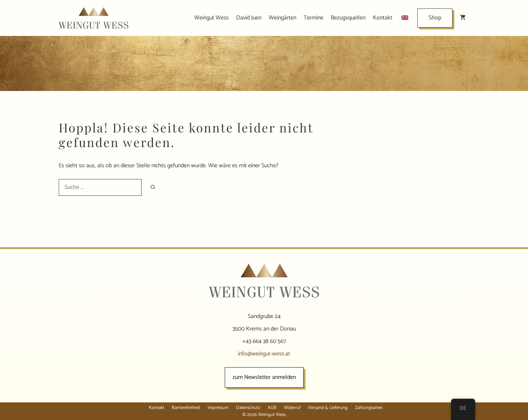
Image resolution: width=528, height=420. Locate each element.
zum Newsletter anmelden (264, 377)
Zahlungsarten (369, 408)
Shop (435, 18)
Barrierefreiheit (186, 408)
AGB (272, 408)
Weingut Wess (212, 18)
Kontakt (383, 18)
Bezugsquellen (348, 18)
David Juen (249, 18)
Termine (313, 18)
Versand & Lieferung (328, 408)
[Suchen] (153, 187)
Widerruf (292, 408)
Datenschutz (248, 408)
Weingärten (283, 18)
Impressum (218, 408)
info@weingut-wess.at (264, 354)
